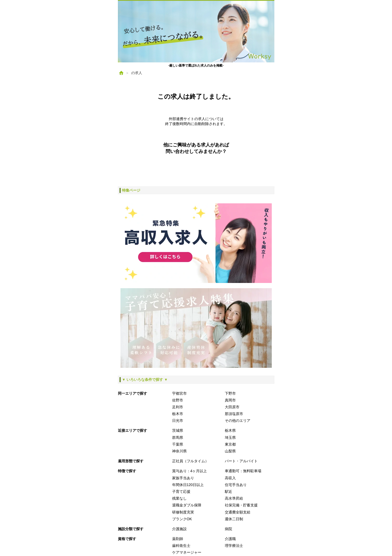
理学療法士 (234, 546)
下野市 (230, 393)
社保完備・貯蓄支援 (241, 505)
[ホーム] (121, 73)
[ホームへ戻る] (196, 32)
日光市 (178, 421)
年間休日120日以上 (188, 485)
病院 (228, 529)
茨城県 (178, 430)
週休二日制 (234, 519)
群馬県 (178, 437)
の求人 (137, 73)
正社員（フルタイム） (190, 461)
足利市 (178, 407)
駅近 (228, 492)
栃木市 (178, 414)
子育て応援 (181, 492)
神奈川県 (179, 451)
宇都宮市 (179, 393)
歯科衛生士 (181, 546)
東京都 (230, 444)
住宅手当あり (236, 485)
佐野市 (178, 400)
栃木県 (230, 430)
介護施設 (179, 529)
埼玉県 (230, 437)
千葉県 (178, 444)
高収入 (230, 478)
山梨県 (230, 451)
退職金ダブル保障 (187, 505)
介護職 (230, 539)
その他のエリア (238, 421)
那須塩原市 (234, 414)
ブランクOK (182, 519)
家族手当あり (183, 478)
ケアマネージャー (187, 552)
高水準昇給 (234, 498)
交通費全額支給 (238, 512)
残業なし (179, 498)
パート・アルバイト (241, 461)
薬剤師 (178, 539)
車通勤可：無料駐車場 (243, 471)
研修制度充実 (183, 512)
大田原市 (232, 407)
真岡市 (230, 400)
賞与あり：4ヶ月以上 (190, 471)
